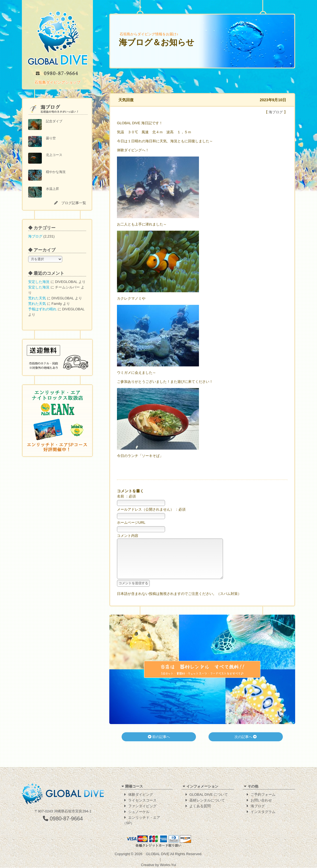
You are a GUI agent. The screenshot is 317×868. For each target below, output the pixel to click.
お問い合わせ (261, 801)
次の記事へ (246, 745)
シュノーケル (139, 812)
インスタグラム (263, 812)
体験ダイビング (141, 795)
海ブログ (35, 236)
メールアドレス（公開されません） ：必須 (151, 509)
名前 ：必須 (126, 496)
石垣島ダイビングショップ (57, 82)
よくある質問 (200, 806)
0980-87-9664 (63, 819)
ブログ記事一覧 (74, 203)
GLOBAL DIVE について (209, 795)
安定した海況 (39, 282)
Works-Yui (168, 865)
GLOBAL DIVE (158, 854)
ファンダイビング (142, 806)
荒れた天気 (37, 298)
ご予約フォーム (263, 795)
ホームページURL (131, 523)
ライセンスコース (142, 801)
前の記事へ (159, 745)
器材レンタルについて (207, 801)
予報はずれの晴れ (42, 309)
